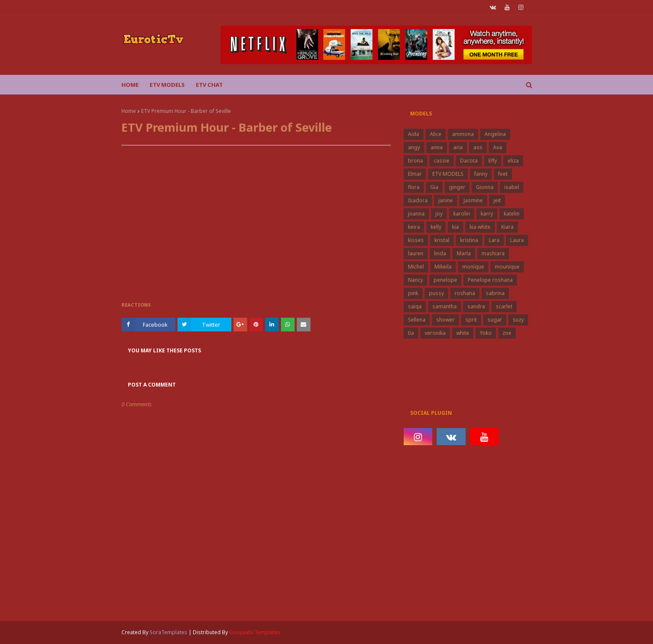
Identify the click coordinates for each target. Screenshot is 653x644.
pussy (436, 293)
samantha (445, 306)
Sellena (417, 320)
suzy (518, 320)
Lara (494, 240)
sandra (476, 306)
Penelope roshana (490, 280)
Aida (414, 134)
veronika (435, 333)
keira (414, 227)
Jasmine (473, 200)
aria (458, 147)
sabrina (495, 293)
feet (503, 174)
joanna (416, 214)
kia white (480, 227)
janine (446, 200)
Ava (498, 147)
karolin (462, 214)
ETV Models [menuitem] (167, 85)
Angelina (495, 134)
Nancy (415, 280)
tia (411, 333)
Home (129, 111)
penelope (445, 280)
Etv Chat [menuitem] (209, 85)
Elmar (415, 174)
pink (413, 293)
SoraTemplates (168, 632)
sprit (471, 320)
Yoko (486, 333)
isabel (512, 187)
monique (473, 267)
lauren (416, 253)
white (463, 333)
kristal (442, 240)
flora (414, 187)
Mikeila (443, 267)
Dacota (469, 161)
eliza (513, 161)
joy (439, 214)
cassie (442, 161)
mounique (507, 267)
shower (445, 320)
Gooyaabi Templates (255, 632)
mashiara (493, 253)
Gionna (485, 187)
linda (440, 253)
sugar (495, 320)
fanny (481, 174)
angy (414, 147)
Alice (436, 134)
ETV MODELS (448, 174)
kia (455, 227)
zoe (507, 333)
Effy (493, 161)
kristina (469, 240)
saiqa (415, 306)
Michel (416, 267)
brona (415, 161)
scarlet (504, 306)
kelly (436, 227)
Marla (464, 253)
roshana (465, 293)
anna (437, 147)
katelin (512, 214)
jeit (497, 200)
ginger (457, 187)
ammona (463, 134)
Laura (517, 240)
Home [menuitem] (130, 85)
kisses (416, 240)
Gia (434, 187)
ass (478, 147)
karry (487, 214)
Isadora (418, 200)
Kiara (507, 227)
